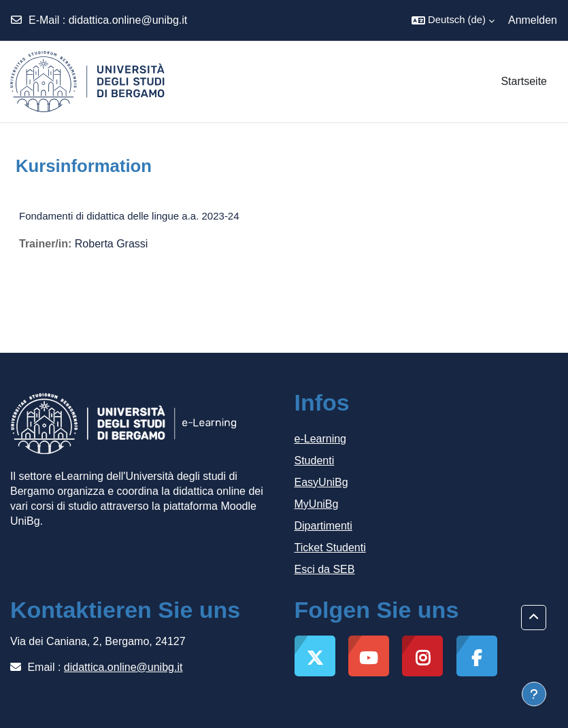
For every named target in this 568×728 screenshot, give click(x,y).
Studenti (315, 461)
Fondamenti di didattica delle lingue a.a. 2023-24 (129, 216)
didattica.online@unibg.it (128, 20)
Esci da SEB (325, 569)
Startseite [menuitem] (524, 81)
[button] (453, 20)
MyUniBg (317, 504)
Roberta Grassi (112, 244)
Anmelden (533, 20)
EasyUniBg (321, 482)
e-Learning (321, 439)
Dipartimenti (323, 526)
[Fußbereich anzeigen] (534, 694)
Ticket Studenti (330, 548)
